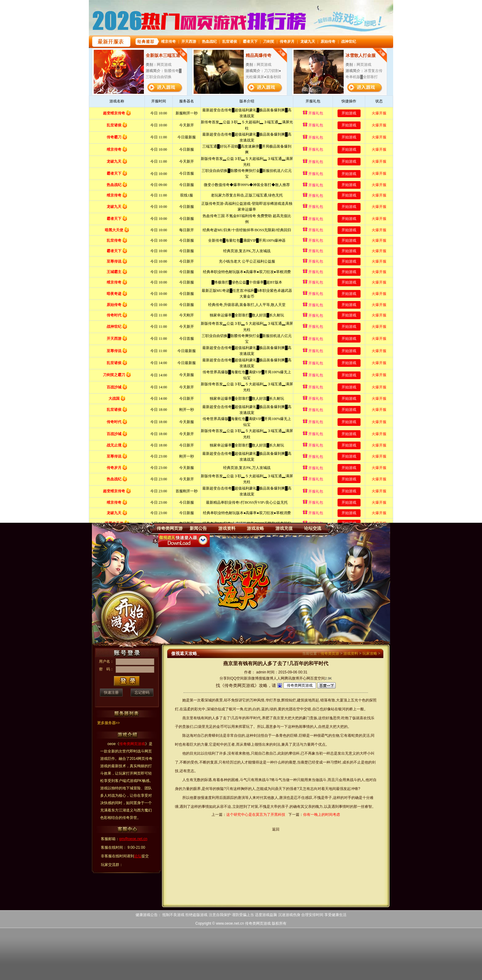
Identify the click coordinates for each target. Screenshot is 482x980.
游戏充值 (284, 528)
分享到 (225, 678)
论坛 (138, 856)
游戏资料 (227, 528)
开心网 (305, 678)
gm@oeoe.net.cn (133, 839)
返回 (276, 829)
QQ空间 (237, 678)
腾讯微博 (292, 678)
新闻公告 (198, 528)
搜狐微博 (266, 678)
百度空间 (318, 678)
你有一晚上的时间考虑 (322, 815)
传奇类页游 (330, 653)
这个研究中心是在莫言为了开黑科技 (256, 815)
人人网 (279, 678)
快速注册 (111, 692)
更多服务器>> (109, 723)
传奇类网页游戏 (258, 923)
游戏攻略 (255, 528)
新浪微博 (251, 678)
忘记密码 (142, 692)
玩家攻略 (370, 653)
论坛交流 (313, 528)
